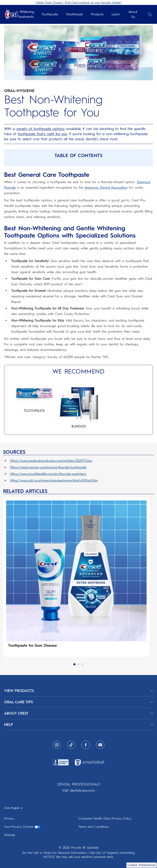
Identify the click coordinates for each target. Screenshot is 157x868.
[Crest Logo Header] (11, 14)
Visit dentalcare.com (78, 789)
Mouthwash (75, 14)
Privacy (9, 817)
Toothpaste (50, 14)
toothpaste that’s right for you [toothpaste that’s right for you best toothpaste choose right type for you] (42, 134)
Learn (116, 14)
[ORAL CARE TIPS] (78, 700)
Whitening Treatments (26, 14)
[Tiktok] (71, 743)
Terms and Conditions (94, 825)
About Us (133, 14)
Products (97, 14)
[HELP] (78, 723)
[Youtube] (100, 743)
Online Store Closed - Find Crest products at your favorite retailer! (79, 3)
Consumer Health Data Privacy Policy (105, 817)
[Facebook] (86, 743)
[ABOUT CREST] (78, 712)
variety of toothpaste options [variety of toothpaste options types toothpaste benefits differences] (40, 129)
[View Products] (78, 689)
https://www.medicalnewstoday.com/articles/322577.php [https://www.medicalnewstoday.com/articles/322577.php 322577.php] (51, 461)
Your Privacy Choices (22, 825)
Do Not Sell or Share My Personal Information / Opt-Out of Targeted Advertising (78, 851)
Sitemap (10, 833)
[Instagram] (57, 743)
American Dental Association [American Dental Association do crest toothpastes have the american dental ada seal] (106, 188)
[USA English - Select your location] (13, 806)
